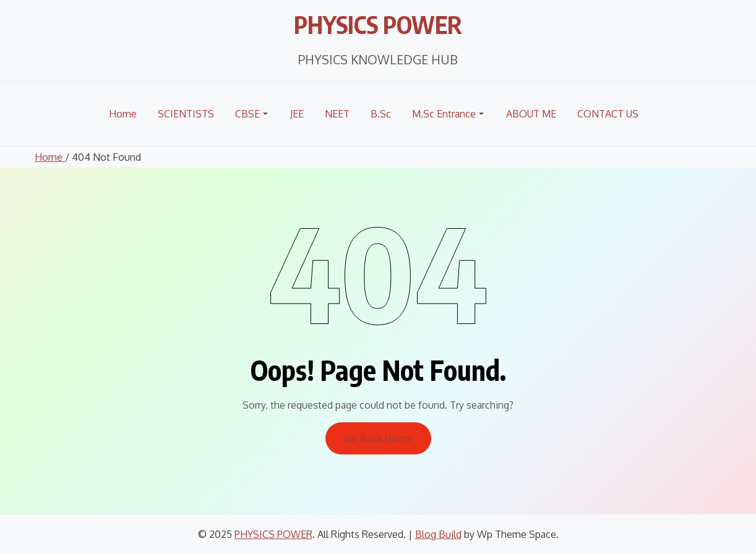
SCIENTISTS (186, 114)
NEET (337, 114)
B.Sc (381, 114)
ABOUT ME (531, 114)
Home (123, 114)
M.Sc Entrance (444, 114)
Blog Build (438, 534)
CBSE (247, 114)
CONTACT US (608, 114)
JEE (297, 114)
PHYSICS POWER (378, 22)
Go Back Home (378, 438)
